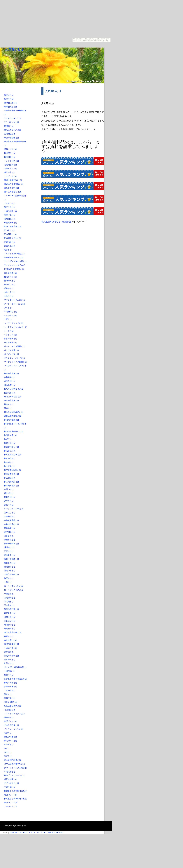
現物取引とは (10, 555)
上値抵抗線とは (11, 211)
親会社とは (9, 404)
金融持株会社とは (12, 524)
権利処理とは (10, 563)
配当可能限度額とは (13, 226)
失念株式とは (10, 660)
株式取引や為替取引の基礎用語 (56, 222)
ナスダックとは (11, 176)
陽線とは (8, 408)
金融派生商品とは (12, 520)
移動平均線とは (11, 683)
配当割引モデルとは (13, 238)
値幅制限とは (10, 219)
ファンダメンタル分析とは (15, 261)
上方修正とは (10, 690)
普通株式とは (10, 281)
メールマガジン (11, 806)
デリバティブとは (12, 122)
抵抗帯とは (9, 99)
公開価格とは (10, 567)
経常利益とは (10, 532)
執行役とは (9, 652)
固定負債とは (10, 605)
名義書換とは (10, 377)
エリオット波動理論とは (14, 254)
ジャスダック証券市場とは (15, 667)
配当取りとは (10, 230)
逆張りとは (9, 505)
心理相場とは (10, 710)
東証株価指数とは (12, 138)
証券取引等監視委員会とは (15, 679)
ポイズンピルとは (12, 354)
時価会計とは (10, 625)
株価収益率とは (11, 435)
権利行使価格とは (12, 559)
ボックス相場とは (12, 350)
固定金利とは (10, 598)
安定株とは (9, 551)
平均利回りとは (11, 312)
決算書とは (9, 536)
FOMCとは (9, 744)
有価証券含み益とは (13, 397)
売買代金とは (10, 242)
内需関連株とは (11, 165)
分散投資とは (10, 292)
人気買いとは (14, 50)
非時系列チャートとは (13, 257)
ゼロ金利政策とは (12, 725)
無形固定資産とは (12, 373)
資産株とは (9, 636)
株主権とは (9, 462)
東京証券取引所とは (13, 130)
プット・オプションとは (14, 304)
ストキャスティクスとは (14, 714)
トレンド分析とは (12, 161)
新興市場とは (10, 698)
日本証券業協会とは (13, 192)
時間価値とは (10, 629)
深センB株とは (10, 702)
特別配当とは (10, 153)
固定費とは (9, 602)
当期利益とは (10, 134)
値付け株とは (10, 215)
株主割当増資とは (12, 486)
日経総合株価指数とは (13, 184)
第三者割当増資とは (13, 760)
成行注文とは (10, 172)
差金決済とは (10, 621)
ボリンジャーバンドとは (14, 358)
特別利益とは (10, 157)
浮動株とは (9, 288)
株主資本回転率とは (13, 470)
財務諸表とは (10, 617)
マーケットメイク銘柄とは (15, 362)
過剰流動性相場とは (13, 416)
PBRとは (8, 752)
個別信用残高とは (12, 609)
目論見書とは (10, 385)
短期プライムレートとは (14, 775)
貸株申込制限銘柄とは (13, 412)
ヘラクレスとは (11, 335)
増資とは (8, 733)
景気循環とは (10, 528)
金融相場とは (10, 516)
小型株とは (9, 594)
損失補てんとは (11, 741)
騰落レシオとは (11, 149)
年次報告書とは (11, 223)
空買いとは (9, 489)
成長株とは (9, 717)
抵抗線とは (9, 95)
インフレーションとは (13, 729)
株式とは (8, 439)
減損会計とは (10, 547)
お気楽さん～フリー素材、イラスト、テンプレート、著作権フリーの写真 (36, 833)
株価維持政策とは (12, 420)
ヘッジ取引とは (11, 315)
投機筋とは (9, 126)
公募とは (8, 582)
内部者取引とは (11, 168)
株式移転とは (10, 443)
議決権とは (9, 493)
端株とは (8, 250)
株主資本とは (10, 466)
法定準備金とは (11, 342)
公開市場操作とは (12, 574)
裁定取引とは (10, 613)
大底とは (8, 319)
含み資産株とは (11, 273)
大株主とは (9, 296)
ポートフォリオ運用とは (14, 346)
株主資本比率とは (12, 474)
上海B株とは (9, 671)
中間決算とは (10, 787)
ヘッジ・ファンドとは (13, 323)
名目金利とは (10, 381)
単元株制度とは (11, 779)
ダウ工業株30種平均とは (14, 764)
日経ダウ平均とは (12, 188)
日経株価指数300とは (13, 180)
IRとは (7, 748)
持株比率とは (10, 393)
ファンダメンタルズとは (14, 300)
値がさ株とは (10, 207)
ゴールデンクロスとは (13, 590)
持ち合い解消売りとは (13, 389)
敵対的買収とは (11, 107)
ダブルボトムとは (12, 783)
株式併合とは (10, 458)
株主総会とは (10, 478)
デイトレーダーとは (13, 118)
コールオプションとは (13, 586)
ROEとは (8, 756)
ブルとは (8, 308)
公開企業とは (10, 571)
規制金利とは (10, 497)
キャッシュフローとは (13, 509)
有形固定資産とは (12, 400)
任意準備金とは (11, 339)
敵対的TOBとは (11, 103)
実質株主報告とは (12, 656)
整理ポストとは (11, 721)
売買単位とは (10, 246)
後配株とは (9, 578)
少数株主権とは (11, 687)
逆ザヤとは (9, 501)
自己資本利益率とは (13, 632)
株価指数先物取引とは (13, 431)
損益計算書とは (11, 737)
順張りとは (9, 675)
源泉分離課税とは (12, 544)
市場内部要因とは (12, 644)
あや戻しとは (10, 513)
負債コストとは (11, 277)
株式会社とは (10, 451)
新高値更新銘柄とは (13, 706)
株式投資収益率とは (13, 455)
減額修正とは (10, 540)
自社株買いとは (11, 640)
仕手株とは (9, 663)
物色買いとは (10, 284)
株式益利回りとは (12, 447)
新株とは (8, 694)
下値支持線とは (11, 648)
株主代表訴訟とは (12, 482)
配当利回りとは (11, 234)
